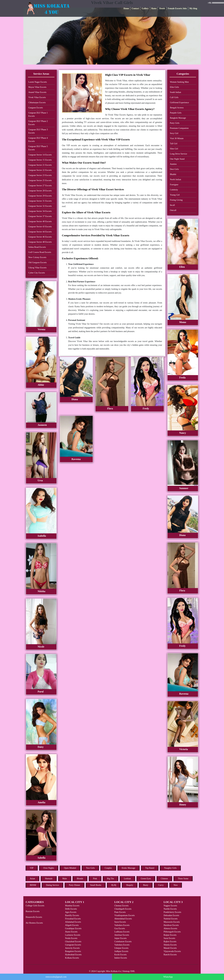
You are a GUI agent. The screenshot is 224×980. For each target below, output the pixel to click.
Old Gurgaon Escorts (37, 262)
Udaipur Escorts (121, 948)
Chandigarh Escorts (123, 909)
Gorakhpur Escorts (73, 928)
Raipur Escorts (170, 935)
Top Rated (150, 868)
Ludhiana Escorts (122, 932)
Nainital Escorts (171, 919)
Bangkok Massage (178, 118)
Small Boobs (96, 885)
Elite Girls (174, 87)
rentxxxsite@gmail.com (56, 977)
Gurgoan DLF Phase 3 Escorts (38, 131)
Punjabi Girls (176, 113)
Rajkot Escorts (170, 942)
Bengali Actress (177, 108)
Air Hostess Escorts (34, 923)
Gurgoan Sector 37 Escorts (40, 216)
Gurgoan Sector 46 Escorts (40, 237)
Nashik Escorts (170, 909)
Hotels (162, 8)
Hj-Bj (114, 885)
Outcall (173, 210)
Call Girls (174, 97)
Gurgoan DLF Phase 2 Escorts (38, 123)
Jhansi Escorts (71, 932)
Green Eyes (146, 879)
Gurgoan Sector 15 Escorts (40, 160)
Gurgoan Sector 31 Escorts (40, 201)
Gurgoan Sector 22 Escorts (40, 170)
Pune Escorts (120, 912)
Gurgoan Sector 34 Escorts (40, 211)
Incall (172, 205)
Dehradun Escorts (171, 915)
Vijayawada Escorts (172, 951)
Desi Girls (174, 169)
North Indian (175, 179)
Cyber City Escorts (37, 273)
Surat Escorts (120, 922)
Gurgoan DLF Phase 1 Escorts (38, 114)
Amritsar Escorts (122, 935)
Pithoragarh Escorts (172, 932)
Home (126, 8)
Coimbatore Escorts (123, 942)
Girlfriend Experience (179, 103)
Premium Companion (179, 128)
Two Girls (90, 868)
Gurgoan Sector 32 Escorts (40, 206)
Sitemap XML (129, 971)
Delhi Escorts (71, 909)
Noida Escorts (71, 938)
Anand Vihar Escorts (37, 92)
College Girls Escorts (35, 906)
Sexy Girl (174, 133)
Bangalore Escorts (73, 951)
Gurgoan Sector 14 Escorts (40, 155)
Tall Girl (174, 144)
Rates (154, 8)
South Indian (175, 92)
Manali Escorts (170, 948)
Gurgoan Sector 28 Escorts (40, 191)
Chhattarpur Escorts (37, 103)
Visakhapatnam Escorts (125, 915)
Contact (135, 8)
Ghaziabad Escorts (73, 942)
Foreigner (174, 185)
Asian (32, 879)
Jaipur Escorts (120, 938)
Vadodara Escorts (122, 925)
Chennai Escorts (121, 906)
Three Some (183, 879)
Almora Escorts (170, 928)
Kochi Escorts (120, 955)
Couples (108, 868)
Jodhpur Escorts (121, 951)
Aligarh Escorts (72, 925)
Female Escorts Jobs (177, 8)
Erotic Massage (129, 868)
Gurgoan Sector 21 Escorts (40, 165)
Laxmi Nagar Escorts (38, 82)
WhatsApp (168, 977)
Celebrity (174, 190)
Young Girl (175, 195)
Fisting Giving (176, 200)
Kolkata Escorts (72, 958)
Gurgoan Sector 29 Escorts (40, 196)
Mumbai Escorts (72, 906)
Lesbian (127, 879)
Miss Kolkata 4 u (114, 971)
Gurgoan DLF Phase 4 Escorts (38, 140)
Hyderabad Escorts (73, 955)
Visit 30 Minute (177, 138)
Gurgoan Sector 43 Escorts (40, 227)
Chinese (164, 879)
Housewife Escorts (34, 917)
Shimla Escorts (170, 945)
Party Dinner (75, 885)
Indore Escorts (121, 958)
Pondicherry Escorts (172, 912)
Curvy (161, 885)
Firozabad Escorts (73, 919)
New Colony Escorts (37, 257)
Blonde (80, 879)
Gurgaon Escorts (36, 108)
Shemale (49, 879)
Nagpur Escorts (170, 906)
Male (65, 879)
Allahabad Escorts (73, 922)
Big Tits (111, 879)
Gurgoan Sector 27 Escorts (40, 186)
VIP (32, 868)
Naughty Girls (170, 868)
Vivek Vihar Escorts (37, 97)
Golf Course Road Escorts (40, 252)
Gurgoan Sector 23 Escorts (40, 175)
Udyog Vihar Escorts (37, 268)
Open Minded (70, 868)
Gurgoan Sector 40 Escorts (40, 221)
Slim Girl (174, 149)
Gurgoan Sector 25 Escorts (40, 180)
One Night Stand (177, 159)
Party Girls (175, 123)
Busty (146, 885)
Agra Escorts (71, 912)
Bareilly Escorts (72, 915)
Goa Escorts (120, 928)
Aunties (173, 164)
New (176, 885)
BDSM (33, 885)
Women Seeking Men (179, 82)
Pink (95, 879)
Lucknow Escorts (73, 935)
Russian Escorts (33, 911)
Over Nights (49, 868)
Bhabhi (173, 174)
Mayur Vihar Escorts (37, 87)
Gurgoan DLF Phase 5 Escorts (38, 148)
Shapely (130, 885)
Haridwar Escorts (171, 925)
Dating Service (53, 885)
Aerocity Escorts (72, 948)
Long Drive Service (178, 154)
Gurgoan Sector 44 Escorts (40, 232)
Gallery (145, 8)
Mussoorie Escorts (172, 922)
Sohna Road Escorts (37, 247)
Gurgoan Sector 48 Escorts (40, 242)
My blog (193, 8)
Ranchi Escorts (170, 955)
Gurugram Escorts (73, 945)
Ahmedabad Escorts (123, 919)
